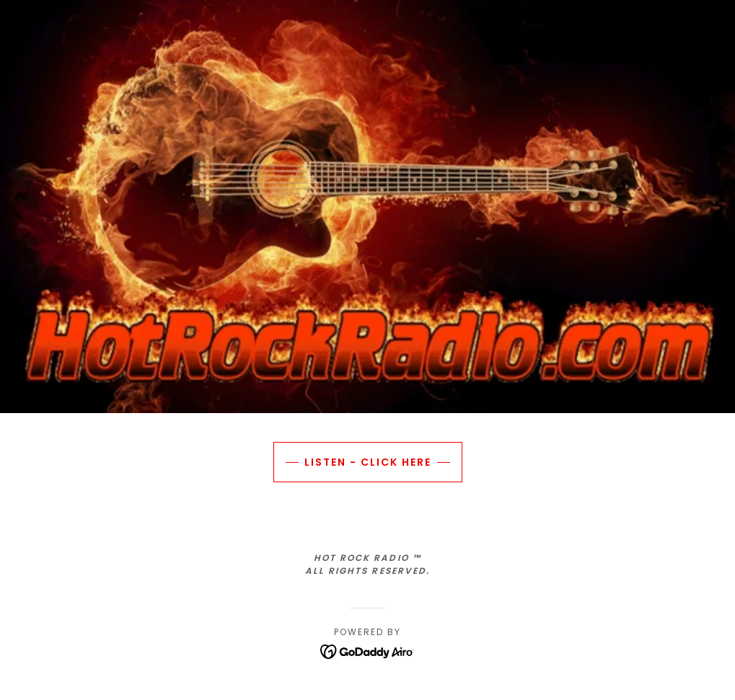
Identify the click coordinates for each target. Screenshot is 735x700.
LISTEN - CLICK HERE (368, 462)
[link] (367, 651)
